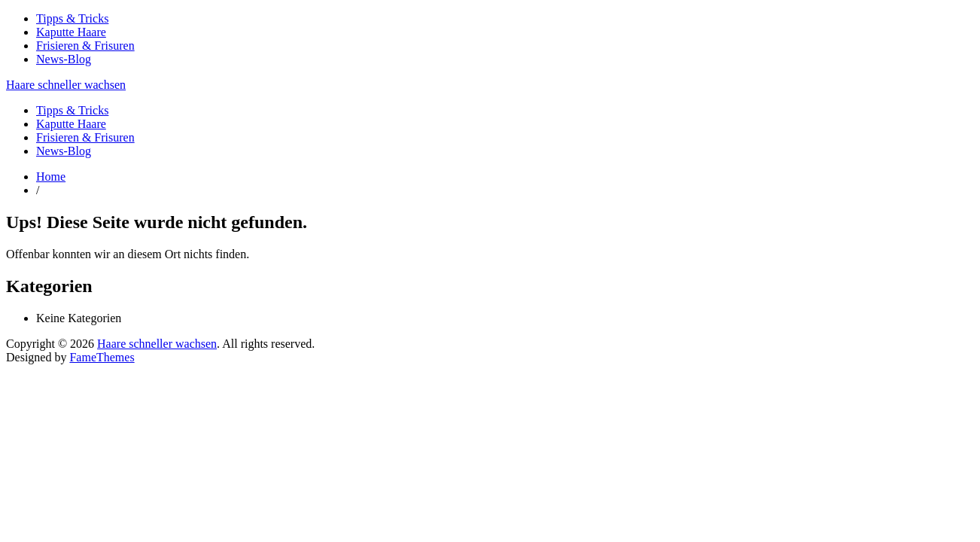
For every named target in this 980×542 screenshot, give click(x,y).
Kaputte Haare (71, 32)
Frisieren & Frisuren (85, 46)
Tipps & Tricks (72, 18)
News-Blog (64, 59)
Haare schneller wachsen (66, 85)
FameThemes (102, 357)
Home (51, 177)
